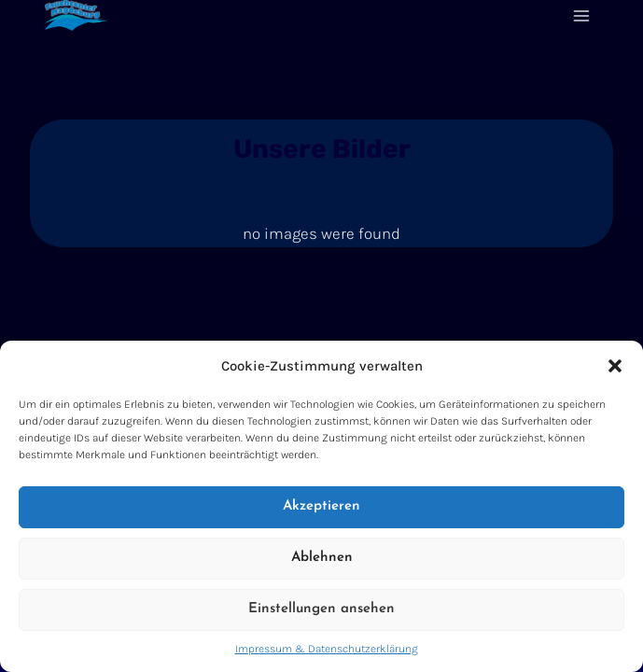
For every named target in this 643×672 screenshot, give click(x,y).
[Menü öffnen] (581, 15)
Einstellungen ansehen (321, 609)
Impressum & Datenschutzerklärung (327, 649)
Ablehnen (322, 558)
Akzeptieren (321, 506)
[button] (615, 366)
